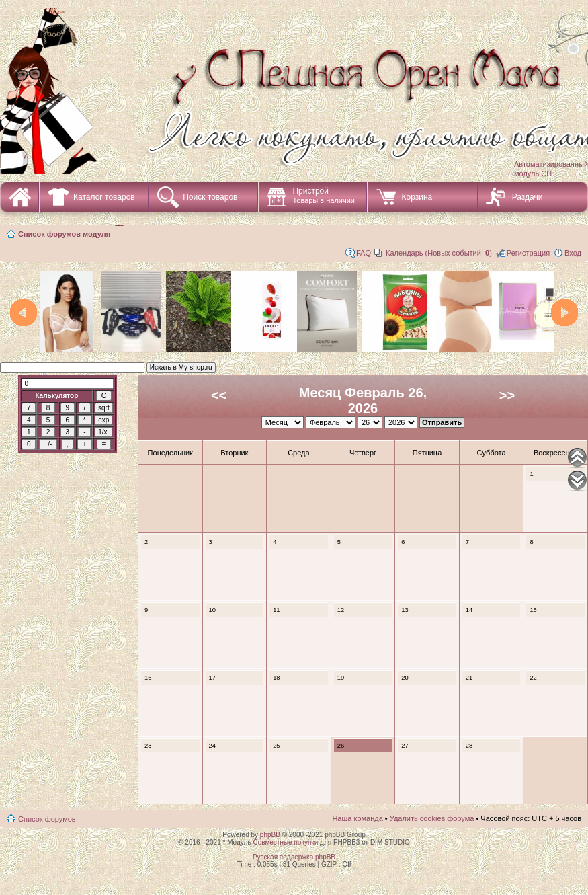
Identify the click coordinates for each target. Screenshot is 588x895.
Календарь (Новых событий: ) (439, 253)
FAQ (364, 253)
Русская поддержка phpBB (294, 857)
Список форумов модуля (64, 234)
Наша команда (357, 818)
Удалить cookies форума (432, 818)
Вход (573, 253)
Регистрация (528, 253)
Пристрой (324, 195)
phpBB (270, 835)
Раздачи (528, 197)
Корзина (417, 197)
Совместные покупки (285, 842)
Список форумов (47, 819)
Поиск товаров (210, 197)
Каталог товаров (104, 197)
